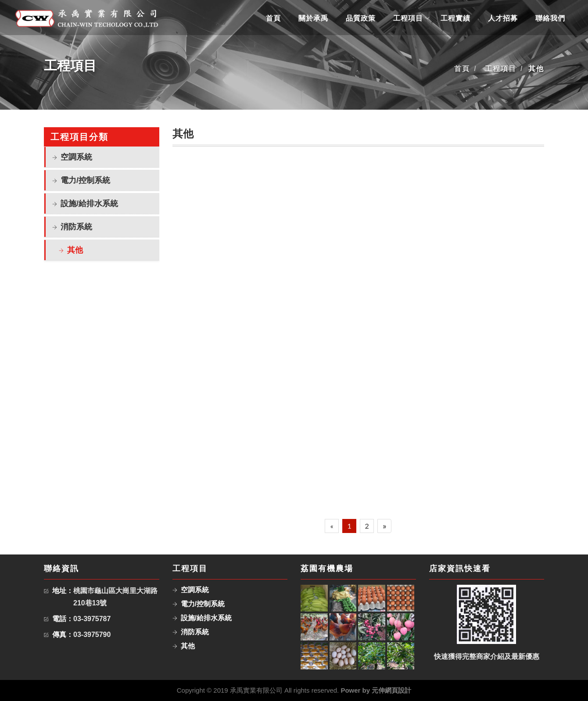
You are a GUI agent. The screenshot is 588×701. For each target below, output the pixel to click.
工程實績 (455, 18)
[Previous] (332, 526)
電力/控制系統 (85, 180)
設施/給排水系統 (89, 204)
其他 (75, 250)
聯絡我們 (550, 18)
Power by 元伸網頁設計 (376, 690)
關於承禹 (313, 18)
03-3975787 (92, 619)
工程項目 (408, 18)
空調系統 (76, 157)
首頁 (273, 18)
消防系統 (76, 227)
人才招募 (503, 18)
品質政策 (361, 18)
